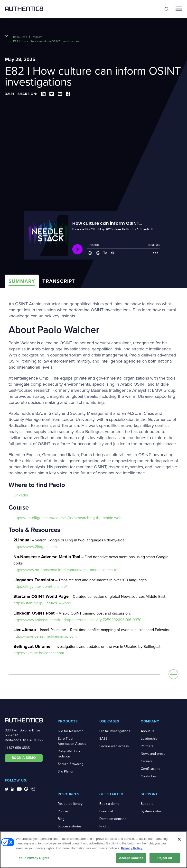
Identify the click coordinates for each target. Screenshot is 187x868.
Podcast (37, 37)
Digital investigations (115, 731)
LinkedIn (21, 495)
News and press (153, 754)
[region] (93, 850)
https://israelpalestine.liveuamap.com (45, 636)
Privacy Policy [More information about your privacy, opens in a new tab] (132, 848)
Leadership (149, 739)
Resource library (70, 804)
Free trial (106, 811)
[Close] (179, 839)
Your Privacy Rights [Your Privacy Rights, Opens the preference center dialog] (34, 858)
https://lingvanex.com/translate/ (40, 586)
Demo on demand (113, 819)
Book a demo (109, 804)
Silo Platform (67, 771)
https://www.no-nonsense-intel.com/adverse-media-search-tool (67, 570)
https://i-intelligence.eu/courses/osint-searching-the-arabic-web (67, 518)
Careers (147, 761)
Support (147, 804)
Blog (61, 819)
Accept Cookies (131, 858)
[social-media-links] (7, 789)
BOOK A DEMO (24, 758)
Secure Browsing (71, 764)
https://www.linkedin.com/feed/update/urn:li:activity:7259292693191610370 (77, 620)
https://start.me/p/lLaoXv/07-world (42, 603)
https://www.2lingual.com (35, 547)
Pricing (104, 826)
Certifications (150, 769)
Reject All (165, 858)
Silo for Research (71, 731)
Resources (20, 37)
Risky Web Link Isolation (69, 754)
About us (148, 731)
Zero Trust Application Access (72, 741)
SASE (103, 739)
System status (151, 811)
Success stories (70, 826)
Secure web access (114, 746)
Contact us (149, 776)
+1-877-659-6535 (17, 748)
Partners (147, 746)
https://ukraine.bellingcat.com (39, 653)
